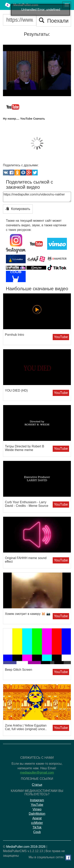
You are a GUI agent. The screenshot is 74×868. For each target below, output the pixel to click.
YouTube (61, 337)
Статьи (37, 785)
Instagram (37, 800)
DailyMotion (37, 814)
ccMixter (37, 823)
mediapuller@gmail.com (37, 773)
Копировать (18, 209)
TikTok (37, 827)
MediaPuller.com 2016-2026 (26, 847)
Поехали (54, 21)
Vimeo (37, 809)
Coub (37, 832)
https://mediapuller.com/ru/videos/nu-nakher (37, 197)
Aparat (37, 818)
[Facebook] (68, 858)
